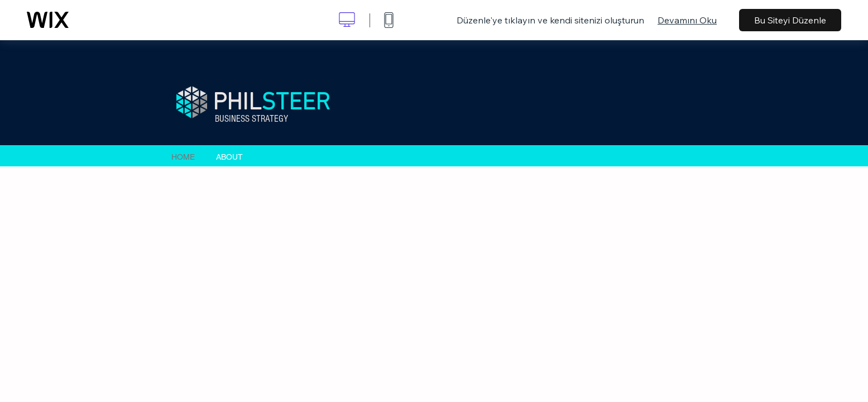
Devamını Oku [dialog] (687, 20)
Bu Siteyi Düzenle (790, 20)
